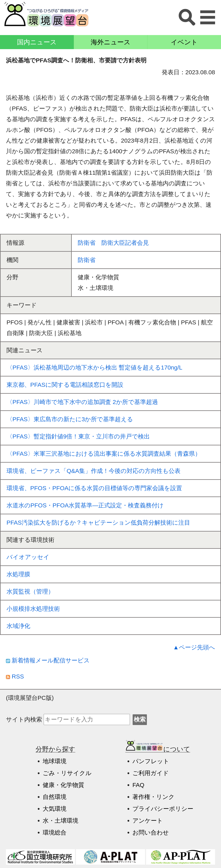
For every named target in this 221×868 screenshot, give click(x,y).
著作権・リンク (153, 797)
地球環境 (55, 761)
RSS (15, 676)
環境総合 (55, 832)
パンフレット (151, 761)
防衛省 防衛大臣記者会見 (113, 243)
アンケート (148, 821)
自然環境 (55, 797)
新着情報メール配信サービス (48, 660)
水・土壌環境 (60, 821)
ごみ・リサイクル (67, 773)
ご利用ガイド (151, 773)
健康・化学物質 (63, 785)
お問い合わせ (151, 832)
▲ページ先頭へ (194, 647)
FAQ (138, 785)
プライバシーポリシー (163, 809)
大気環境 (55, 809)
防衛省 (87, 260)
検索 (140, 719)
